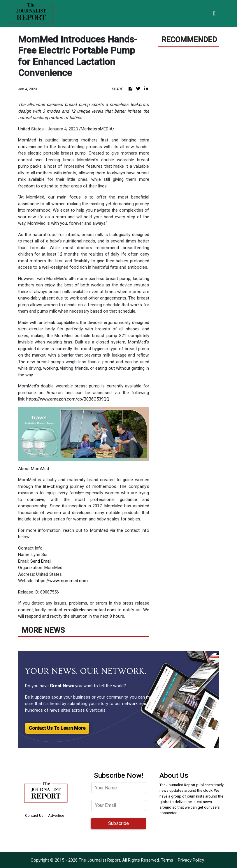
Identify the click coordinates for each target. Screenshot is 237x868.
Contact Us (34, 815)
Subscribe (118, 823)
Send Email (41, 561)
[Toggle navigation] (214, 13)
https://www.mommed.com (62, 581)
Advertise (56, 815)
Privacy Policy (191, 860)
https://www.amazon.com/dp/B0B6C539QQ (68, 399)
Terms (167, 860)
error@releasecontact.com (90, 610)
